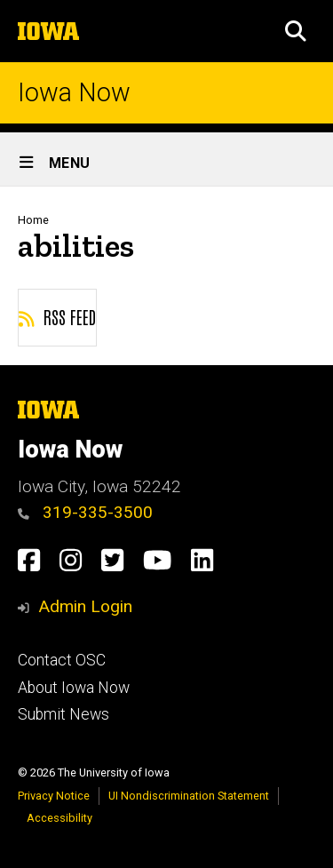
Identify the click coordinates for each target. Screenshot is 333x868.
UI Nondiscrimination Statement (189, 796)
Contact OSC (62, 660)
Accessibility (59, 818)
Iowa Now (74, 93)
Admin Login (85, 606)
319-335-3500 (85, 512)
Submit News (63, 714)
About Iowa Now (74, 688)
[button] (296, 31)
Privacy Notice (54, 796)
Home (33, 220)
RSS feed (57, 316)
